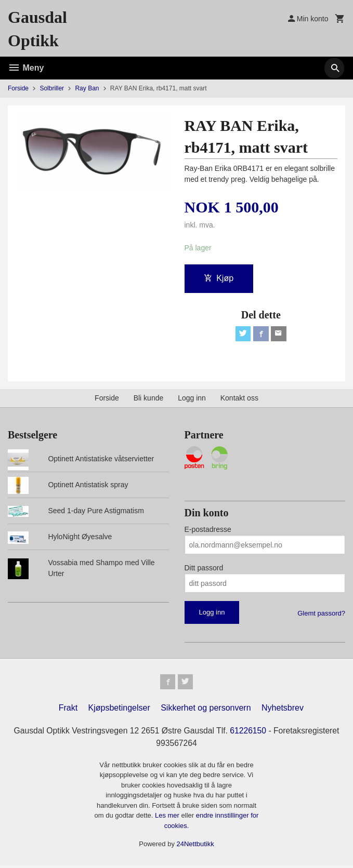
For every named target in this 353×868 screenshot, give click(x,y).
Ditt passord (204, 569)
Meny (26, 68)
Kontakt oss (239, 399)
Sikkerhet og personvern (206, 711)
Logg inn (192, 399)
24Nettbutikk (195, 847)
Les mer (168, 818)
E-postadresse (208, 531)
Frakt (68, 711)
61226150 (249, 734)
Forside (18, 88)
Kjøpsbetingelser (119, 711)
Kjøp (219, 278)
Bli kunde (149, 399)
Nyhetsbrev (283, 711)
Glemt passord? (321, 615)
